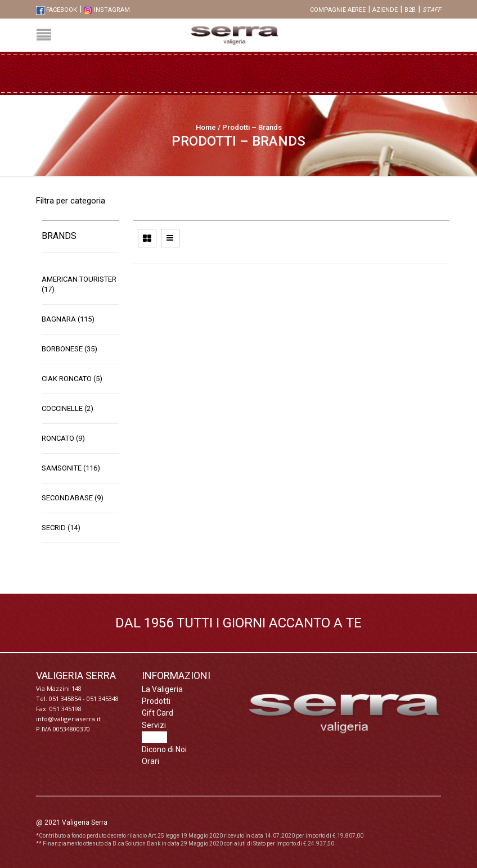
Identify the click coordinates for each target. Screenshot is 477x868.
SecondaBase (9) (73, 498)
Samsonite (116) (71, 468)
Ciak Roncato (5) (72, 379)
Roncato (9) (63, 438)
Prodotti (156, 701)
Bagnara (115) (68, 319)
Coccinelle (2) (67, 408)
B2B (410, 10)
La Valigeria (162, 689)
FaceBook (57, 10)
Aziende (385, 10)
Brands (154, 737)
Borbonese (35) (69, 349)
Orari (150, 761)
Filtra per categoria (71, 201)
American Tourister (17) (79, 284)
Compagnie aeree (338, 10)
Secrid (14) (61, 528)
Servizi (154, 725)
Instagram (107, 10)
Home (206, 127)
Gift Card (157, 713)
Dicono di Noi (164, 749)
